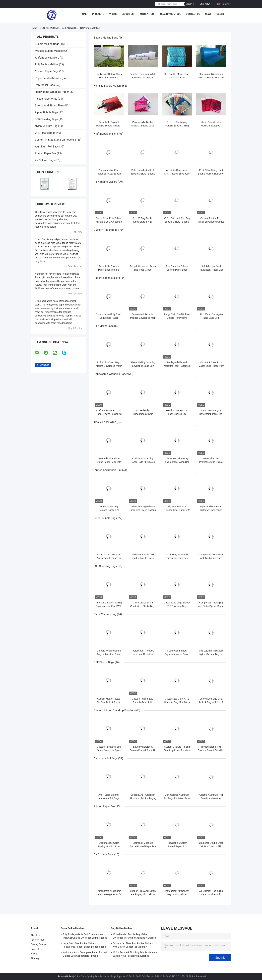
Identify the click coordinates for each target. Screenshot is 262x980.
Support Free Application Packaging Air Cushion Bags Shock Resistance (143, 894)
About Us (128, 14)
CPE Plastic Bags (45, 133)
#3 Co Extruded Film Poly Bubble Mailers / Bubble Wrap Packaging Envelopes (135, 954)
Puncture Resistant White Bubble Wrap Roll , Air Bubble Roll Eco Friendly (143, 78)
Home (84, 14)
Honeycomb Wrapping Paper (52, 92)
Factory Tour (147, 14)
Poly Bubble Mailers (47, 64)
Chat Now (205, 4)
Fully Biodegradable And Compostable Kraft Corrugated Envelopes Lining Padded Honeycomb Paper (85, 937)
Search (189, 4)
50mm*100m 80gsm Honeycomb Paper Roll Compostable (211, 414)
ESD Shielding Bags (46, 119)
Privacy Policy (65, 976)
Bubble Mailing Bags (47, 44)
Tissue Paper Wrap (46, 99)
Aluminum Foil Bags (47, 147)
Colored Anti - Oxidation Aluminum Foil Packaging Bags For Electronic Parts (143, 798)
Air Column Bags (45, 160)
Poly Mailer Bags (45, 85)
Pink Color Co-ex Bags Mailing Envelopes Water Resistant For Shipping (109, 366)
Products (98, 14)
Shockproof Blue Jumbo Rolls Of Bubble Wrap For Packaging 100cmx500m (211, 78)
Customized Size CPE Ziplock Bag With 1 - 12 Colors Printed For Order (211, 702)
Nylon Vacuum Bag (46, 126)
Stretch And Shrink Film (49, 106)
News (208, 14)
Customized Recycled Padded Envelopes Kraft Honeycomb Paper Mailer (143, 318)
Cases (220, 14)
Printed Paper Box (46, 153)
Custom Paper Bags (47, 71)
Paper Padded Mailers (48, 78)
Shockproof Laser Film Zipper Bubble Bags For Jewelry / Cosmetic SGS (109, 558)
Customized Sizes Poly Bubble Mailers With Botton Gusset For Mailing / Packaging (133, 946)
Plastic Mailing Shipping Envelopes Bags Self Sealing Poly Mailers (143, 366)
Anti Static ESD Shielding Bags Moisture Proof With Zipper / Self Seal (109, 606)
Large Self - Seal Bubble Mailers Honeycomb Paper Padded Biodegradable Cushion (84, 946)
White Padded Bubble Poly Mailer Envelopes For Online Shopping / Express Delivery (134, 937)
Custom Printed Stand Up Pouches (55, 140)
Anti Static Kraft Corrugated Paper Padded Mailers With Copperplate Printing (85, 954)
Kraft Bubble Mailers (47, 58)
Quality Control (171, 14)
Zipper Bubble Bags (46, 112)
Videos (113, 14)
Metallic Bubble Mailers (49, 51)
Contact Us (193, 14)
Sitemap (35, 958)
